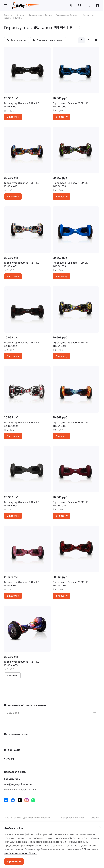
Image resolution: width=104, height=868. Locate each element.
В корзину (13, 117)
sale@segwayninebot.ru (18, 784)
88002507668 (12, 779)
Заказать (12, 675)
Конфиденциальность (73, 818)
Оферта (95, 818)
